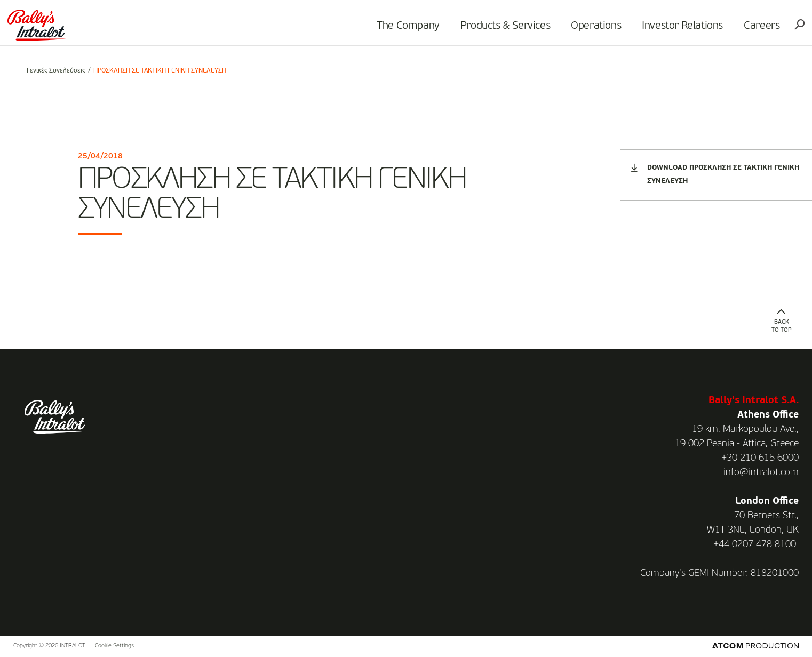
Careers (746, 30)
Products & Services (490, 30)
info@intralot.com (761, 472)
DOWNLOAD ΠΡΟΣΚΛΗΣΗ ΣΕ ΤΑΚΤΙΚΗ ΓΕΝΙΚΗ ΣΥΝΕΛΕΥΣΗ (715, 174)
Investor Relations (667, 30)
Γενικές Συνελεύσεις (56, 71)
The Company (393, 30)
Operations (580, 30)
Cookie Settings (114, 646)
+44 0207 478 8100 (755, 544)
